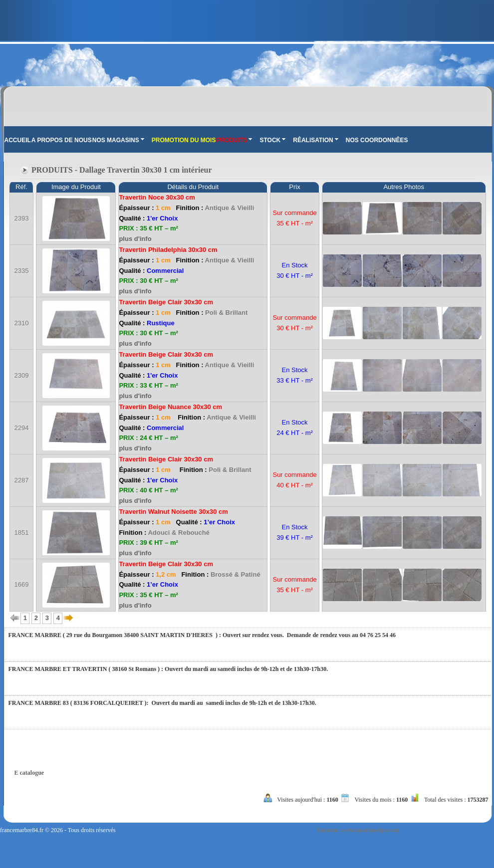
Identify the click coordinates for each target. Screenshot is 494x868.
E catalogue (29, 773)
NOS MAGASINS (118, 140)
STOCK (272, 140)
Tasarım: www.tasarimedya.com (358, 830)
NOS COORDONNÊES (377, 140)
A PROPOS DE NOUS (62, 140)
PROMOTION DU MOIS (184, 140)
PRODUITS (234, 140)
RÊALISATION (315, 140)
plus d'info (135, 239)
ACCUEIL (18, 140)
